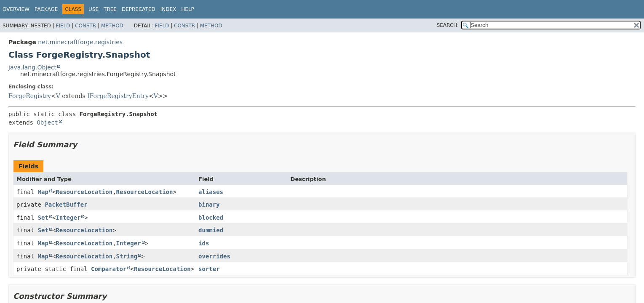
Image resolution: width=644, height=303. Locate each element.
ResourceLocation (84, 192)
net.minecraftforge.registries (80, 42)
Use (94, 9)
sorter (209, 269)
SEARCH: (448, 25)
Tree (110, 9)
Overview (16, 9)
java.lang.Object (32, 67)
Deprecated (139, 9)
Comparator (109, 269)
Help (188, 9)
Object (47, 122)
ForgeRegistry (30, 96)
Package (46, 9)
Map (43, 192)
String (127, 256)
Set (43, 218)
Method (112, 26)
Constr (86, 26)
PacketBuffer (66, 205)
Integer (68, 218)
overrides (214, 256)
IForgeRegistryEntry (118, 96)
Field (63, 26)
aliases (211, 192)
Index (168, 9)
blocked (211, 218)
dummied (211, 230)
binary (209, 205)
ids (204, 243)
